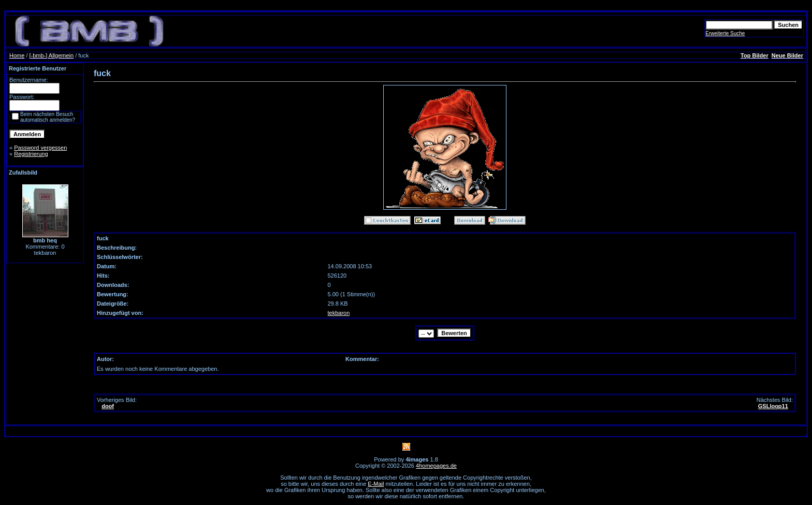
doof (108, 406)
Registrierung (31, 154)
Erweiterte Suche (725, 33)
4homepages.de (436, 466)
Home (17, 55)
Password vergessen (40, 148)
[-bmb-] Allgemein (52, 55)
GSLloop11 (773, 406)
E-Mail (376, 484)
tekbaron (339, 313)
